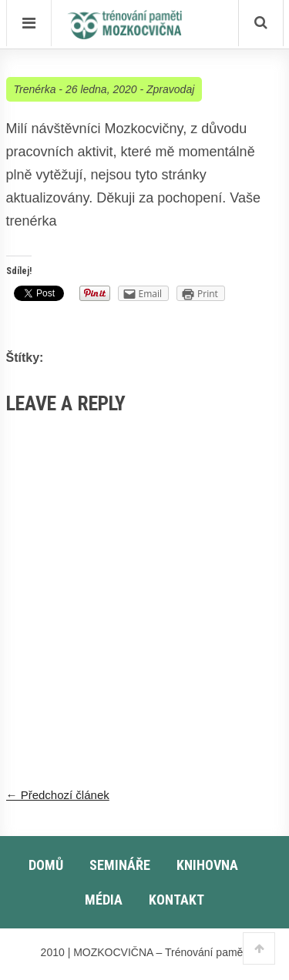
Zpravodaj (170, 89)
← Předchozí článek (58, 795)
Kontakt (176, 900)
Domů (46, 865)
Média (104, 900)
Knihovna (207, 865)
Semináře (120, 865)
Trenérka (35, 89)
